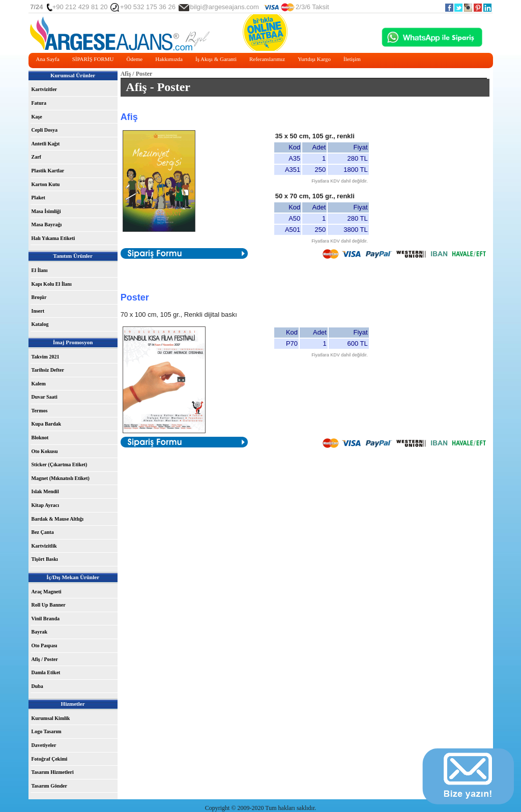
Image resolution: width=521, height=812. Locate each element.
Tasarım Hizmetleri (53, 772)
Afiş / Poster (45, 659)
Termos (40, 411)
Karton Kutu (46, 184)
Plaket (38, 198)
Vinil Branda (46, 619)
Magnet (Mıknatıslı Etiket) (61, 478)
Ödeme (134, 59)
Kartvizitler (45, 89)
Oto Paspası (45, 645)
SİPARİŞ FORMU (93, 59)
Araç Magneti (47, 592)
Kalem (39, 384)
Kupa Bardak (47, 424)
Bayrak (40, 632)
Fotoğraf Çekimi (50, 759)
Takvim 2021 (46, 357)
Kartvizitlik (44, 546)
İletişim (352, 59)
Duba (37, 686)
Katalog (40, 324)
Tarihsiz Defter (48, 370)
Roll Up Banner (49, 605)
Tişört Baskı (45, 559)
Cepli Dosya (45, 130)
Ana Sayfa (48, 59)
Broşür (39, 297)
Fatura (39, 103)
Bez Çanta (43, 532)
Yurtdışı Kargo (314, 59)
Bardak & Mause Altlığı (58, 519)
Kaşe (37, 117)
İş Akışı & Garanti (216, 59)
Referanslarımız (267, 59)
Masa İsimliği (46, 211)
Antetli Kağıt (46, 144)
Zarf (36, 157)
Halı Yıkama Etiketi (53, 238)
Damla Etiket (46, 672)
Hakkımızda (169, 59)
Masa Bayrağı (47, 224)
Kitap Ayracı (46, 505)
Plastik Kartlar (48, 171)
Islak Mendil (45, 491)
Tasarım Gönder (49, 786)
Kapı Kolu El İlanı (52, 284)
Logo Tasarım (47, 731)
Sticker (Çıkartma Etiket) (60, 464)
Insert (38, 311)
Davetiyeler (44, 745)
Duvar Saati (45, 397)
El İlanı (40, 270)
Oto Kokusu (45, 451)
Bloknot (40, 438)
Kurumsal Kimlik (51, 718)
